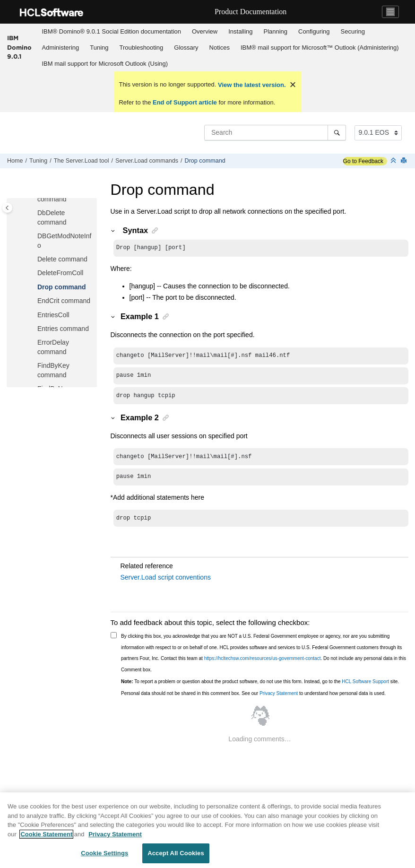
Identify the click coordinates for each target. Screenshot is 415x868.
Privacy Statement (279, 693)
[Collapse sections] (394, 161)
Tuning (99, 48)
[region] (207, 830)
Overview (205, 31)
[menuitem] (111, 32)
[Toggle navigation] (390, 12)
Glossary (186, 48)
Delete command (62, 259)
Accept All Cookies (176, 853)
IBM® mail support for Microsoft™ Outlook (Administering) (320, 48)
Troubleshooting (142, 48)
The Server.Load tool (82, 161)
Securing (353, 31)
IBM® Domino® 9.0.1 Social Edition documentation (112, 31)
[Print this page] (405, 161)
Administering (61, 48)
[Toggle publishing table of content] (7, 208)
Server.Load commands (147, 161)
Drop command (205, 161)
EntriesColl (53, 315)
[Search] (337, 132)
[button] (34, 213)
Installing (240, 31)
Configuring (314, 31)
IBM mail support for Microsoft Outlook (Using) (105, 64)
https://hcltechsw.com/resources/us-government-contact (263, 658)
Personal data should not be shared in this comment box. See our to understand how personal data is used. (253, 693)
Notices (220, 48)
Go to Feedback (363, 161)
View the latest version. (251, 85)
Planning (275, 31)
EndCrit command (64, 301)
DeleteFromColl (60, 273)
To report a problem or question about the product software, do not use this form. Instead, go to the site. (260, 681)
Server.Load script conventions (166, 577)
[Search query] (275, 132)
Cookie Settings (104, 853)
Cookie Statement (46, 834)
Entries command (63, 329)
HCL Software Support (365, 681)
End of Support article (185, 102)
